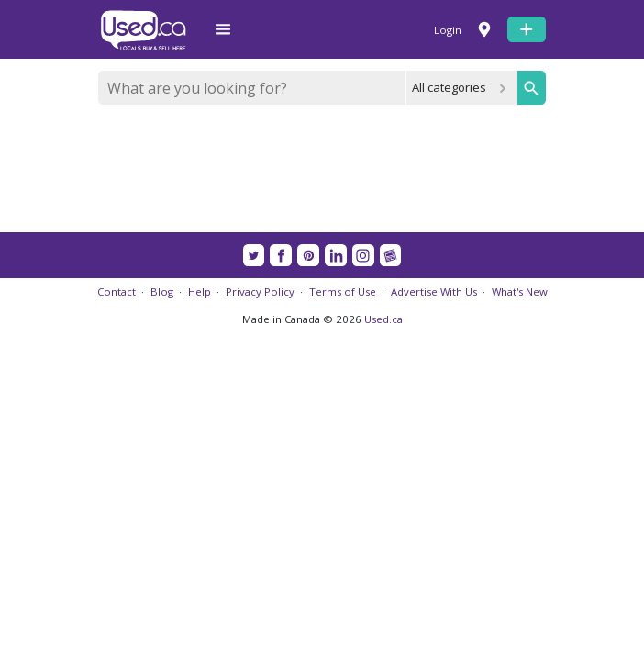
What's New (520, 291)
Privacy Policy (260, 291)
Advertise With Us (434, 291)
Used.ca (383, 319)
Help (200, 291)
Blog (162, 291)
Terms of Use (343, 291)
